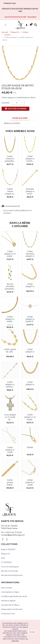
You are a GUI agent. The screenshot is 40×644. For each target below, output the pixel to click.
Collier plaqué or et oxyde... (10, 254)
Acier (3, 558)
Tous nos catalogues (10, 567)
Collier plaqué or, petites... (10, 384)
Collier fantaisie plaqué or (30, 254)
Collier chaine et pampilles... (10, 159)
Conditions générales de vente (14, 596)
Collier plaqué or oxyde (10, 450)
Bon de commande (9, 571)
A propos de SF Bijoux (10, 605)
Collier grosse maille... (10, 482)
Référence (8, 123)
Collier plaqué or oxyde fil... (30, 319)
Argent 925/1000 (8, 549)
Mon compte (7, 588)
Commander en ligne (10, 592)
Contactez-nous (8, 614)
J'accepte (32, 632)
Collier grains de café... (10, 350)
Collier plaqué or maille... (10, 319)
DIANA (30, 447)
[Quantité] (17, 103)
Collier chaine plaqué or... (10, 191)
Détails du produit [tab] (20, 118)
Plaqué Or (6, 554)
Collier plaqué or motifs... (30, 159)
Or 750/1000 (6, 562)
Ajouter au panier (15, 109)
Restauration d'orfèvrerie (12, 609)
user (27, 25)
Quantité (5, 103)
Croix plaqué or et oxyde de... (10, 417)
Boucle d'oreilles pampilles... (10, 286)
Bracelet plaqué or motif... (30, 191)
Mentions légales (8, 601)
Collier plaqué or (30, 285)
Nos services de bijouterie (12, 575)
